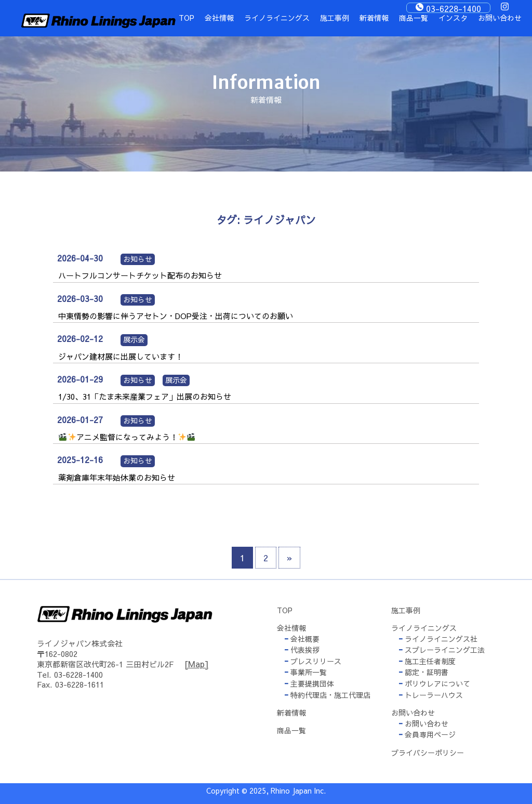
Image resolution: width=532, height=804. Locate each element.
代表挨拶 (302, 650)
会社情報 (219, 18)
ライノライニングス (277, 18)
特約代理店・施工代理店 (327, 695)
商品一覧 (414, 18)
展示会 (134, 339)
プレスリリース (313, 661)
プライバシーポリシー (428, 753)
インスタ (453, 18)
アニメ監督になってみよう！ (127, 437)
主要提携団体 (309, 683)
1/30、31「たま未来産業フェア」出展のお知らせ (145, 396)
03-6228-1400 (454, 8)
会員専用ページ (427, 734)
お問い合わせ (500, 18)
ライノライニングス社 (438, 639)
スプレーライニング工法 (442, 650)
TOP (187, 18)
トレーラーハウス (431, 695)
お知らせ (138, 259)
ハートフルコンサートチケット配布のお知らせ (140, 275)
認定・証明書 (423, 672)
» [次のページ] (289, 558)
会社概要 (302, 639)
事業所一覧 (305, 672)
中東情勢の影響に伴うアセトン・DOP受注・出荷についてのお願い (176, 316)
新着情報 (374, 18)
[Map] (197, 664)
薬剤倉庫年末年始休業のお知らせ (117, 477)
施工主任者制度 (427, 661)
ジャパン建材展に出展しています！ (121, 356)
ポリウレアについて (434, 683)
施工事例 (335, 18)
